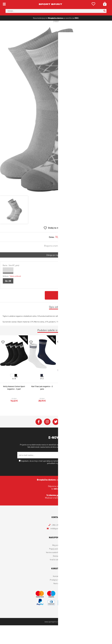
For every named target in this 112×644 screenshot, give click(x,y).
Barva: (11, 274)
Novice (56, 592)
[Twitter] (56, 431)
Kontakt (56, 585)
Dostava (56, 565)
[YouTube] (64, 431)
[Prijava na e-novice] (91, 464)
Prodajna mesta (56, 589)
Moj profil (56, 554)
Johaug (65, 255)
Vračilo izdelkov (56, 568)
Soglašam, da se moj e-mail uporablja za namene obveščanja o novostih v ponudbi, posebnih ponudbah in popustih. (57, 471)
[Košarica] (104, 4)
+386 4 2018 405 (58, 534)
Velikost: (12, 285)
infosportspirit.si (58, 537)
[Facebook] (39, 431)
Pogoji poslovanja (56, 558)
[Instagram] (47, 431)
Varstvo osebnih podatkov (74, 456)
